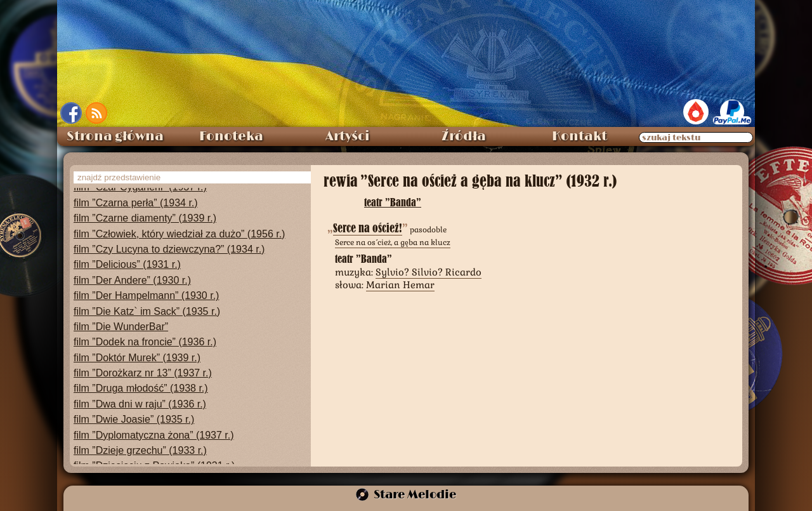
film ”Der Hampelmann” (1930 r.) (146, 295)
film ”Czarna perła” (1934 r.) (136, 203)
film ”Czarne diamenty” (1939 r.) (145, 218)
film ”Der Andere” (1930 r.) (132, 280)
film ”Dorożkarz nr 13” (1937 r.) (143, 373)
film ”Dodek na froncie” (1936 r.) (145, 342)
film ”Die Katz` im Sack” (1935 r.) (147, 311)
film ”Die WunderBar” (121, 327)
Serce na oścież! (368, 228)
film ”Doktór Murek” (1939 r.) (137, 358)
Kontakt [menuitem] (580, 136)
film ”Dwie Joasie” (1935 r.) (134, 419)
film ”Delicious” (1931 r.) (127, 264)
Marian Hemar (400, 285)
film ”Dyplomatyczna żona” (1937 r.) (154, 435)
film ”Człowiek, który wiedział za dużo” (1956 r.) (179, 234)
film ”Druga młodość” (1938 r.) (141, 388)
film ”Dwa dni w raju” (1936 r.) (140, 404)
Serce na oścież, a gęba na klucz (393, 242)
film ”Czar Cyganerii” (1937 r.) (140, 187)
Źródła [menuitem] (464, 136)
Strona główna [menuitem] (115, 136)
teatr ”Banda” (393, 202)
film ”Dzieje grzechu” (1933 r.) (140, 450)
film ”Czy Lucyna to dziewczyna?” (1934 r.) (169, 249)
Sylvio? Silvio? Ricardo (429, 272)
